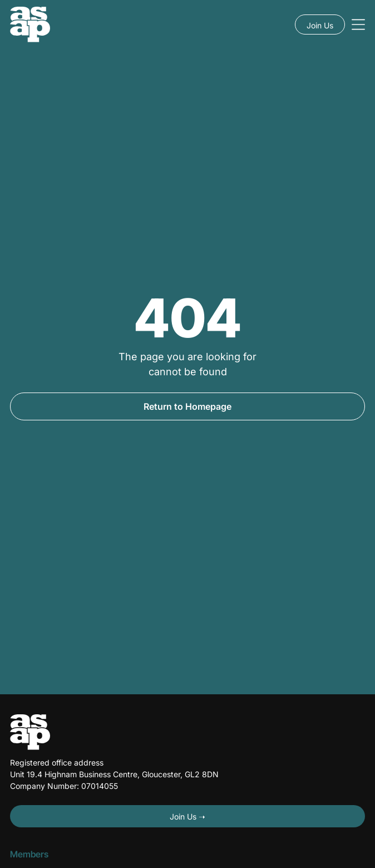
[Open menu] (358, 24)
